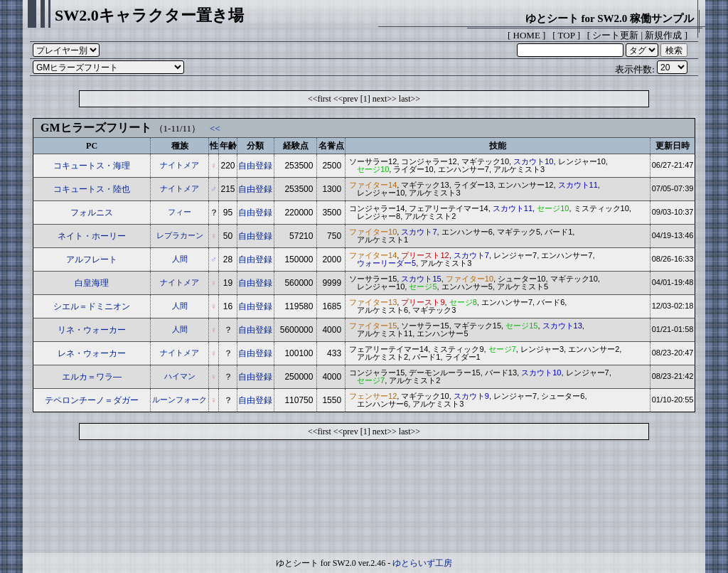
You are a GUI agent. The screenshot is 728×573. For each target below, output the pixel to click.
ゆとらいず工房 (422, 563)
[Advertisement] (364, 500)
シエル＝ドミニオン (92, 306)
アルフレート (92, 259)
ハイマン (180, 376)
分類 (255, 146)
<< (215, 128)
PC (92, 146)
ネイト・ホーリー (92, 236)
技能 (498, 146)
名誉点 (331, 146)
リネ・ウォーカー (92, 330)
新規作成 (663, 35)
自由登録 (255, 166)
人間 (180, 259)
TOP (567, 35)
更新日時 (673, 146)
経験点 (296, 146)
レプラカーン (180, 235)
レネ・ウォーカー (92, 353)
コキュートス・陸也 (92, 189)
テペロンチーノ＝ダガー (92, 400)
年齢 (228, 146)
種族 (180, 146)
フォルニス (92, 213)
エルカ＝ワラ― (92, 377)
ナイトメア (180, 165)
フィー (180, 212)
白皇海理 (92, 283)
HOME (527, 35)
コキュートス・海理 (92, 166)
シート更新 (615, 35)
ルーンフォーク (180, 400)
